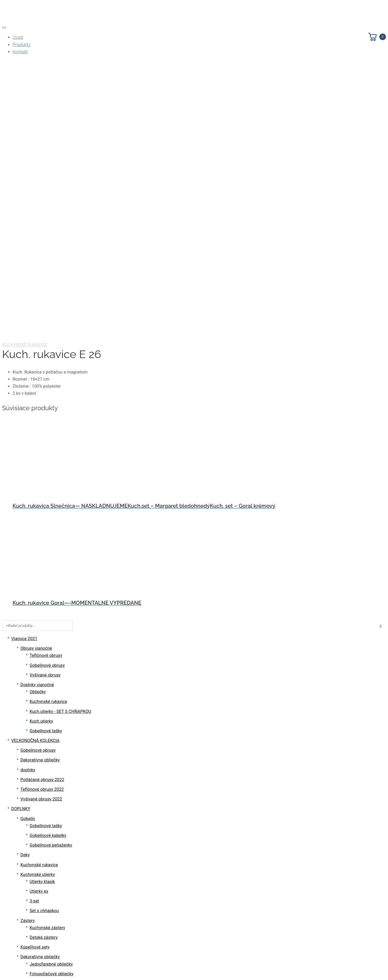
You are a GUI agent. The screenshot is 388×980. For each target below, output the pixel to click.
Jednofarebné (43, 879)
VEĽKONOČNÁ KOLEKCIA (35, 466)
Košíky (27, 784)
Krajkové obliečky (46, 719)
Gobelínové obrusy (47, 391)
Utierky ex (39, 617)
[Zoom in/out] (4, 969)
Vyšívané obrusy (45, 400)
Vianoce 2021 (24, 364)
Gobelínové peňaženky (51, 570)
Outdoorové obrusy (39, 833)
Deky (25, 580)
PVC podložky (43, 745)
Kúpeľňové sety (35, 672)
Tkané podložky (45, 755)
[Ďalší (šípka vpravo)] (9, 976)
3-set (34, 626)
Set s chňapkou (44, 636)
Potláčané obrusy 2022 (42, 505)
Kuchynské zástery (47, 653)
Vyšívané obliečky (47, 709)
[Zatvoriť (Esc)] (20, 969)
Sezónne (38, 889)
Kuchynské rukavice (25, 70)
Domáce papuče (36, 774)
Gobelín (28, 544)
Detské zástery (44, 663)
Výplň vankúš (33, 765)
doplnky (28, 495)
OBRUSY (19, 794)
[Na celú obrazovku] (9, 969)
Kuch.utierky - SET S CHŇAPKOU (60, 437)
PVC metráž (41, 915)
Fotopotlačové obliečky (52, 699)
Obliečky (38, 417)
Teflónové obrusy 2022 (42, 515)
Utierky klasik (42, 607)
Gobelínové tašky (46, 456)
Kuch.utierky (41, 446)
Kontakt (20, 52)
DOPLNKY (21, 534)
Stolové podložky (37, 738)
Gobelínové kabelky (48, 561)
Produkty (21, 45)
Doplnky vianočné (37, 410)
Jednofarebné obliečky (51, 689)
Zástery (28, 646)
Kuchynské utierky (38, 600)
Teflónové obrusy (46, 381)
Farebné (37, 869)
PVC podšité (41, 925)
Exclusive (39, 860)
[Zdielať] (15, 969)
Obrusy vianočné (36, 374)
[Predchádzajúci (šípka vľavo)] (4, 976)
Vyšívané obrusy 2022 (41, 524)
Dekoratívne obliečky (40, 485)
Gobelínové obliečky (49, 728)
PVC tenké (39, 935)
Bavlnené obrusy (36, 843)
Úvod (18, 37)
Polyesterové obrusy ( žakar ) (48, 899)
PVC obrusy (31, 908)
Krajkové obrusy (36, 813)
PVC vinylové (42, 945)
